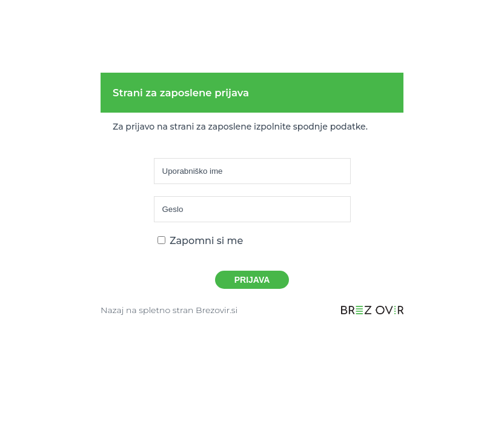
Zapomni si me (201, 241)
